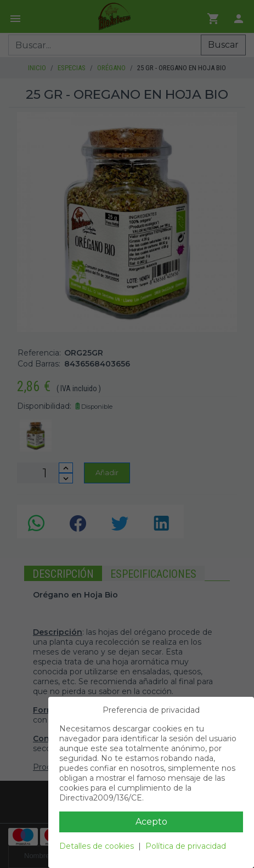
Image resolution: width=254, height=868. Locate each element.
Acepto (151, 822)
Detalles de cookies (97, 846)
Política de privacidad (186, 846)
